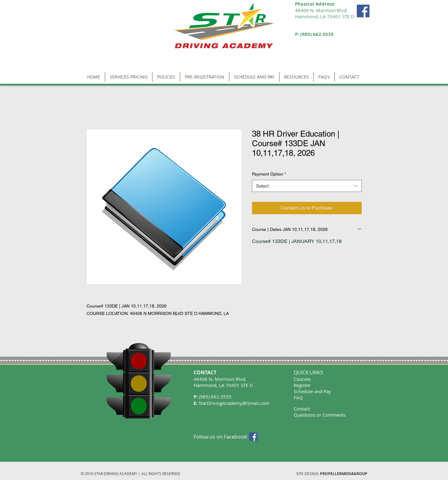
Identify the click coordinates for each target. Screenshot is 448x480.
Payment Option (269, 174)
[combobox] (307, 186)
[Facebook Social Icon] (363, 11)
